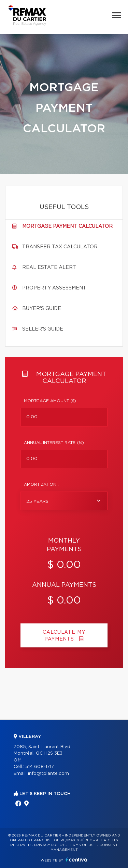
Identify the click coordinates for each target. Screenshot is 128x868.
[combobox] (64, 501)
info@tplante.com (48, 774)
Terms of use (82, 845)
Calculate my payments (64, 636)
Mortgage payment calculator (67, 226)
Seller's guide (43, 329)
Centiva (76, 860)
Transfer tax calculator (60, 247)
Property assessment (54, 288)
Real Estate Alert (49, 268)
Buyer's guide (42, 309)
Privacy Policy (49, 845)
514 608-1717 (40, 767)
